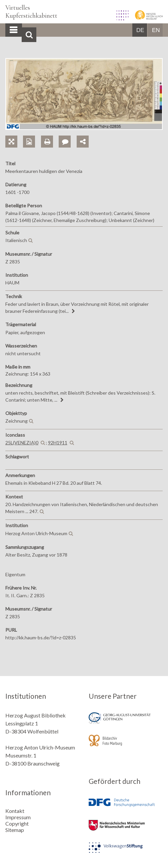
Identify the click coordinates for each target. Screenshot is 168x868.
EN (156, 30)
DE (140, 30)
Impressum (18, 817)
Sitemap (15, 830)
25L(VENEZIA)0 (22, 443)
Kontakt (15, 811)
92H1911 (58, 443)
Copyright (17, 823)
